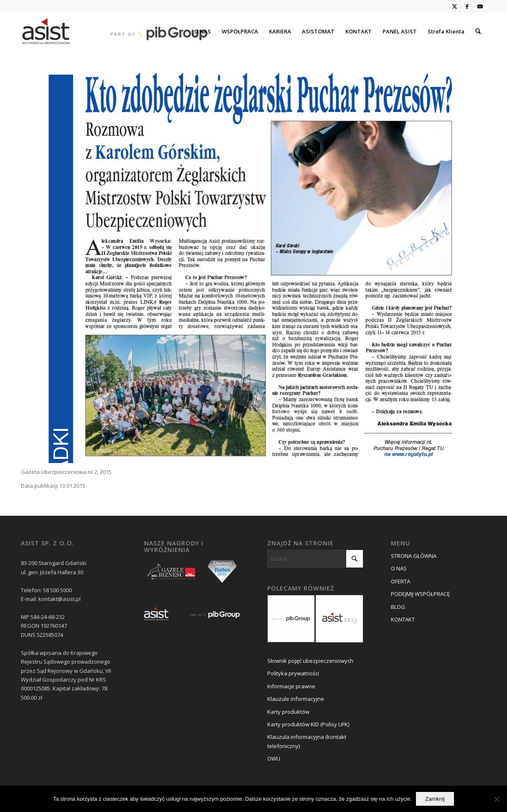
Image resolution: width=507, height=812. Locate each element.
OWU (274, 759)
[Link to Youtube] (480, 6)
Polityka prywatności (293, 673)
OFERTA (401, 581)
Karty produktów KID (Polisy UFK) (308, 724)
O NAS (399, 568)
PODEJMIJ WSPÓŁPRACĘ (420, 594)
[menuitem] (203, 31)
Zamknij (435, 799)
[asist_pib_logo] (115, 31)
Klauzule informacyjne (296, 699)
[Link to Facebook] (467, 6)
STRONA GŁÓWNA (414, 556)
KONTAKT (403, 619)
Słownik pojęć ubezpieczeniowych (310, 661)
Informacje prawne (291, 686)
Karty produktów (288, 712)
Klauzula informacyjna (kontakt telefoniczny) (307, 741)
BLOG (398, 607)
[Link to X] (455, 6)
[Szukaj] (478, 31)
